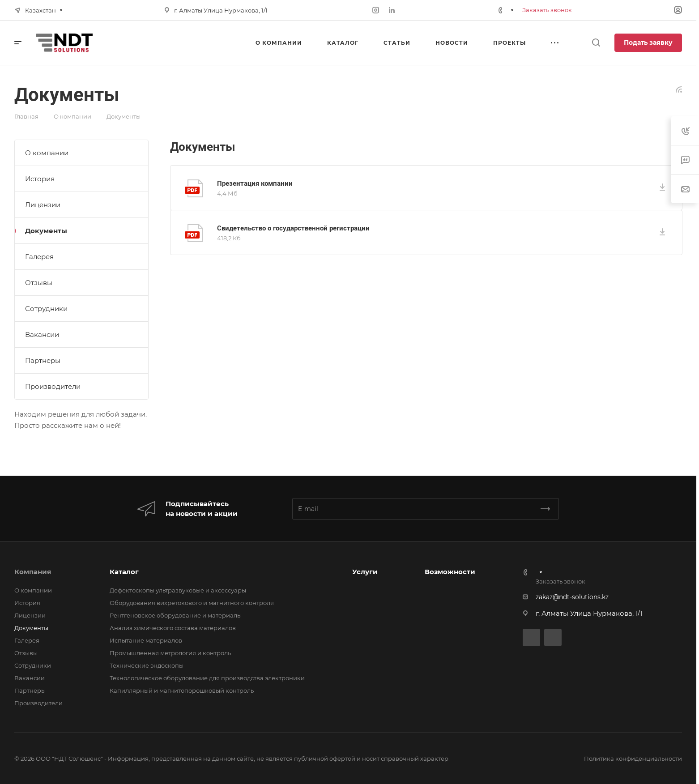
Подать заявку (648, 43)
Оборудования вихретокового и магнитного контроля (192, 603)
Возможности (450, 572)
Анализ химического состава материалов (173, 628)
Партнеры (43, 360)
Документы (46, 231)
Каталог (124, 572)
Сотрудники (46, 309)
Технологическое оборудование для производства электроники (207, 678)
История (40, 179)
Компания (33, 572)
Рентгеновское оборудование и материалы (176, 615)
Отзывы (39, 283)
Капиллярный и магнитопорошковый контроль (182, 690)
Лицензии (43, 205)
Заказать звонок (547, 10)
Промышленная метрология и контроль (170, 653)
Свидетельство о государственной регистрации (293, 228)
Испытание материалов (146, 640)
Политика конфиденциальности (633, 758)
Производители (53, 386)
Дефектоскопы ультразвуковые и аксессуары (178, 590)
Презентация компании (255, 183)
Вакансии (42, 334)
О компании (47, 153)
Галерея (39, 257)
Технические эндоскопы (147, 665)
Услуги (365, 572)
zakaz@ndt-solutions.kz (572, 597)
